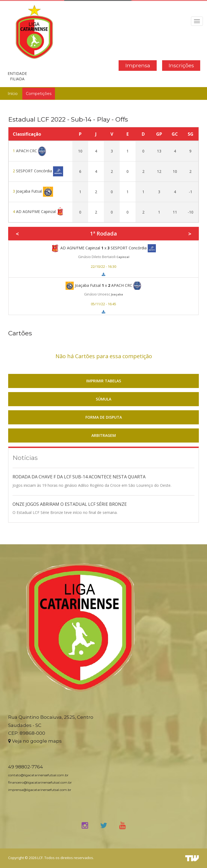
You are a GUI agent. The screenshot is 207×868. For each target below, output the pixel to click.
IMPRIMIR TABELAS (104, 381)
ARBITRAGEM (104, 435)
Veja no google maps (35, 741)
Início (13, 94)
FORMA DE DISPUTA (104, 417)
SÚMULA (103, 399)
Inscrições (181, 66)
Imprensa (138, 66)
